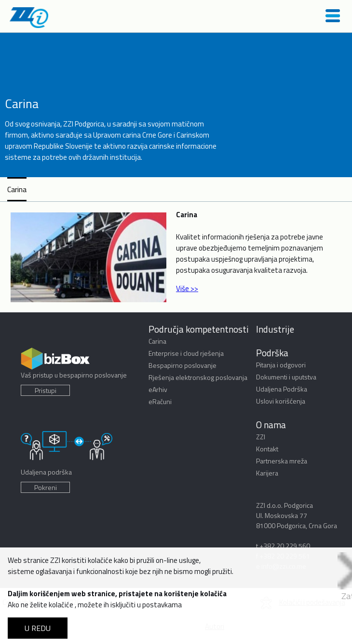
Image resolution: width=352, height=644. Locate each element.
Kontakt (267, 449)
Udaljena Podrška (282, 389)
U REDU (38, 628)
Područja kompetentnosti (199, 329)
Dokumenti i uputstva (286, 377)
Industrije (275, 329)
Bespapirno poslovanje (183, 365)
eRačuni (160, 401)
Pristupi (46, 390)
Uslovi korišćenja (281, 401)
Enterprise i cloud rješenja (186, 353)
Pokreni (46, 487)
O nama (271, 425)
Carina (17, 189)
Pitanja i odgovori (281, 365)
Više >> (187, 288)
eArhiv (158, 389)
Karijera (267, 473)
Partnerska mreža (282, 461)
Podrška (272, 353)
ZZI (261, 437)
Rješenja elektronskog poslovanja (198, 377)
